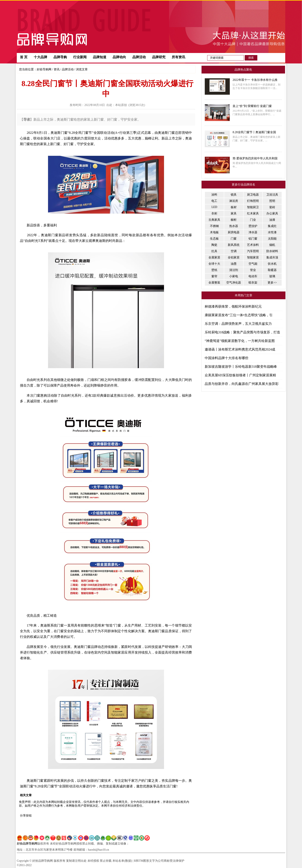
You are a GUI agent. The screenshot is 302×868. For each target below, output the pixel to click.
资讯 (57, 69)
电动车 (253, 276)
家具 (234, 213)
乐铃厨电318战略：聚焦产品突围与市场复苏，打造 (242, 332)
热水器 (234, 226)
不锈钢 (214, 226)
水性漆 (272, 232)
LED (214, 207)
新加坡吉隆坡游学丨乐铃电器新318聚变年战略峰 (241, 367)
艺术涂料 (253, 245)
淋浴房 (234, 201)
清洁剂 (234, 270)
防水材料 (272, 251)
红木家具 (253, 213)
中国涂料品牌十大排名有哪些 (226, 358)
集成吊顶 (272, 257)
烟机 (272, 245)
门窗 (234, 239)
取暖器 (272, 270)
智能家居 (253, 257)
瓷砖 (272, 207)
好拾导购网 (44, 69)
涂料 (214, 195)
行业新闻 (80, 57)
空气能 (253, 264)
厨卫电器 (253, 195)
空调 (234, 251)
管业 (253, 270)
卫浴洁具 (272, 195)
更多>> (272, 283)
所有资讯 (178, 57)
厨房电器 (234, 232)
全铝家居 (234, 257)
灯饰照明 (253, 201)
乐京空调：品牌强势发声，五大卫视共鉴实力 (238, 324)
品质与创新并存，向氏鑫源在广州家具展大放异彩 (242, 384)
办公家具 (272, 213)
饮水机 (272, 264)
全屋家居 (214, 257)
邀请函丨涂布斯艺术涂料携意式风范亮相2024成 (240, 349)
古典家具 (214, 220)
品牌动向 (119, 57)
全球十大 (214, 264)
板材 (234, 207)
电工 (214, 201)
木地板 (214, 232)
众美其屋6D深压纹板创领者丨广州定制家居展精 (240, 375)
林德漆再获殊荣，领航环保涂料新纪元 (233, 306)
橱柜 (234, 220)
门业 (253, 220)
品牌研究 (159, 57)
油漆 (272, 220)
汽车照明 (253, 251)
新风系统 (234, 245)
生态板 (214, 239)
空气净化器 (234, 283)
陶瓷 (214, 245)
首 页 (24, 57)
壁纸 (214, 270)
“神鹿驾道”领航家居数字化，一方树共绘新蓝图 (240, 341)
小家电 (234, 276)
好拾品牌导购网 (27, 844)
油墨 (234, 264)
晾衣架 (253, 283)
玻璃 (272, 276)
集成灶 (272, 226)
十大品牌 (40, 57)
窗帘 (214, 276)
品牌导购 (60, 57)
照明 (272, 201)
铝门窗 (253, 239)
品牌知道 (100, 57)
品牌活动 (139, 57)
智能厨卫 (253, 207)
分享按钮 (26, 816)
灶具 (214, 251)
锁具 (234, 195)
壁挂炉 (253, 226)
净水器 (253, 232)
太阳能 (272, 239)
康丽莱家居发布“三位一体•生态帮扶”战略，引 (239, 315)
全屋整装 (214, 283)
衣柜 (214, 213)
